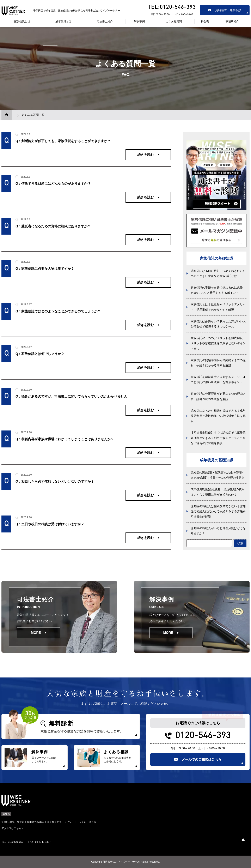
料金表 (205, 21)
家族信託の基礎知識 (216, 258)
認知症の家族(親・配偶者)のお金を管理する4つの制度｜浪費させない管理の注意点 (218, 475)
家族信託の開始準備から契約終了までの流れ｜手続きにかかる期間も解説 (218, 363)
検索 (240, 543)
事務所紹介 (232, 21)
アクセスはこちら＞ (13, 828)
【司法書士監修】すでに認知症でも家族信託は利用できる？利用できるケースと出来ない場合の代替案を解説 (218, 438)
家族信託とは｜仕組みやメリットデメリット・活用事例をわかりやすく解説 (218, 307)
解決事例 (139, 21)
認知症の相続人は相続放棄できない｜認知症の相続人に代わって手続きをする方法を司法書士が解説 (218, 511)
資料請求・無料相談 (225, 10)
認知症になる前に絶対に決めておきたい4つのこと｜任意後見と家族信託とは (218, 273)
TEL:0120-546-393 (172, 7)
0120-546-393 (203, 736)
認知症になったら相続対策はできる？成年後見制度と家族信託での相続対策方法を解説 (218, 416)
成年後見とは (63, 21)
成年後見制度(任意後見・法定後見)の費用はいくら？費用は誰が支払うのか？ (218, 492)
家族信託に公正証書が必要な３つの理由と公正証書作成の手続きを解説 (218, 396)
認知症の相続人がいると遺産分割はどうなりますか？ (218, 531)
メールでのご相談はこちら (198, 759)
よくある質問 (174, 21)
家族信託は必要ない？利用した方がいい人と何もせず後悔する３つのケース (218, 324)
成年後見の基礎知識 (216, 460)
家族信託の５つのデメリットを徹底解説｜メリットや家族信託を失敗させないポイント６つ (218, 343)
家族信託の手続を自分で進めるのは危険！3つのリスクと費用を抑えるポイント (218, 290)
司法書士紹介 (105, 21)
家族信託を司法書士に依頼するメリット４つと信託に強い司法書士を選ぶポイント (218, 379)
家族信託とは (22, 21)
